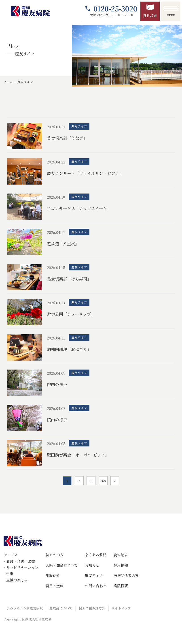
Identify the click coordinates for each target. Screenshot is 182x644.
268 (103, 481)
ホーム (8, 82)
